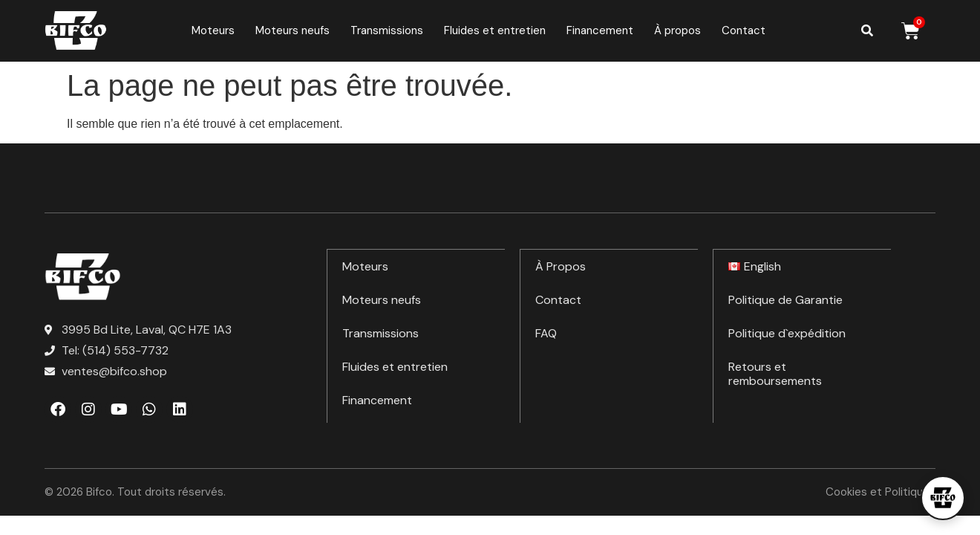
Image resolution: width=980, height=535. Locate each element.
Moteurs (213, 30)
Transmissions (387, 30)
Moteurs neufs (293, 30)
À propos (677, 30)
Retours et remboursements (775, 373)
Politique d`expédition (787, 333)
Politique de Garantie (785, 299)
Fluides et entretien (495, 30)
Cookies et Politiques (881, 492)
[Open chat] (943, 498)
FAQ (546, 333)
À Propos (561, 266)
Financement (600, 30)
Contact (744, 30)
